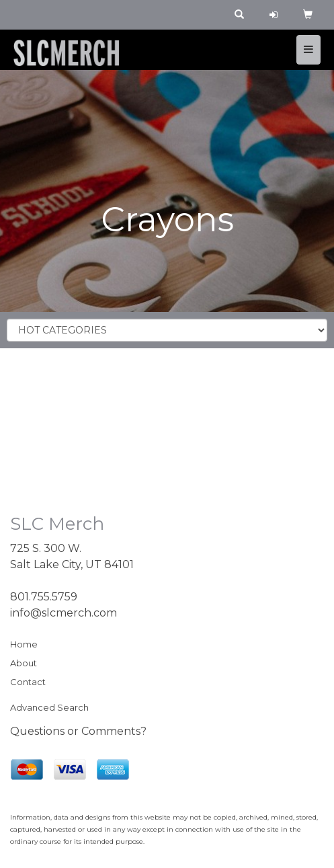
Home (24, 644)
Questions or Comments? (78, 731)
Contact (28, 682)
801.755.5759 (44, 597)
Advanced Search (49, 707)
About (24, 663)
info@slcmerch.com (64, 613)
